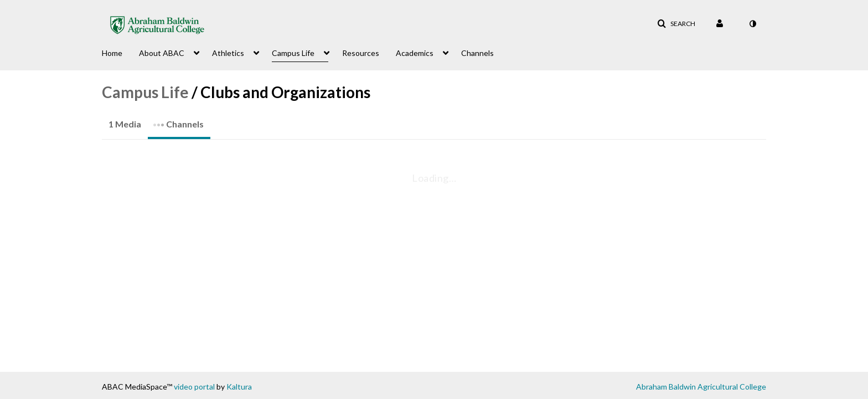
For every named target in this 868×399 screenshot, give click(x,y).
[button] (676, 24)
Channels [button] (477, 53)
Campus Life (145, 92)
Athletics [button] (228, 53)
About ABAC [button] (162, 53)
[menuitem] (120, 52)
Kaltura (239, 387)
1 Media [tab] (125, 124)
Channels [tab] (178, 121)
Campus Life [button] (293, 53)
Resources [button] (361, 53)
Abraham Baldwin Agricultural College (701, 387)
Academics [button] (415, 53)
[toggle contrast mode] (752, 24)
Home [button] (112, 53)
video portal (194, 387)
